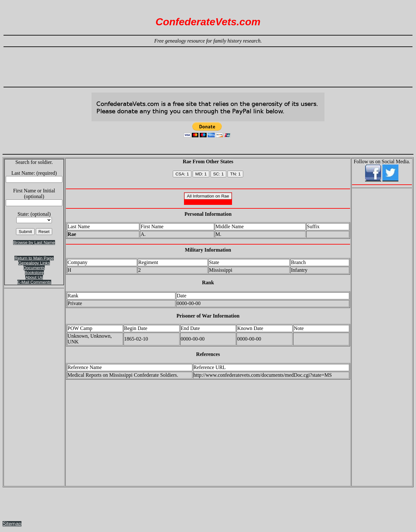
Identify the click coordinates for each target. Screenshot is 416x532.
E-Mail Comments (34, 282)
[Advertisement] (208, 64)
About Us (34, 277)
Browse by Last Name (34, 242)
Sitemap (12, 524)
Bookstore (34, 273)
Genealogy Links (34, 263)
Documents (34, 268)
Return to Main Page (34, 258)
